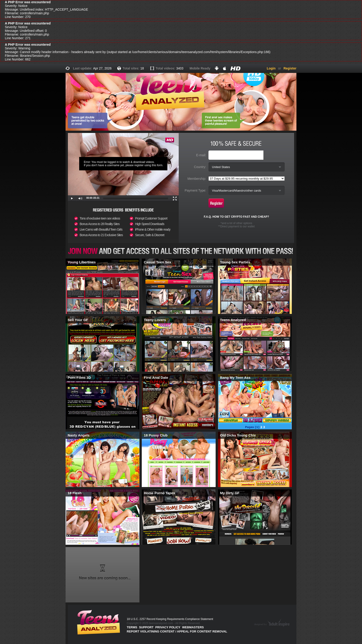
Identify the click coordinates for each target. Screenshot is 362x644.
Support (146, 627)
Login (271, 68)
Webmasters (193, 627)
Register (290, 68)
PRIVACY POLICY (168, 627)
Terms (132, 627)
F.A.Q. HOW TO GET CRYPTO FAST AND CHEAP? (237, 217)
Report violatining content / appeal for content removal (177, 631)
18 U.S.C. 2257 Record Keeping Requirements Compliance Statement (170, 619)
